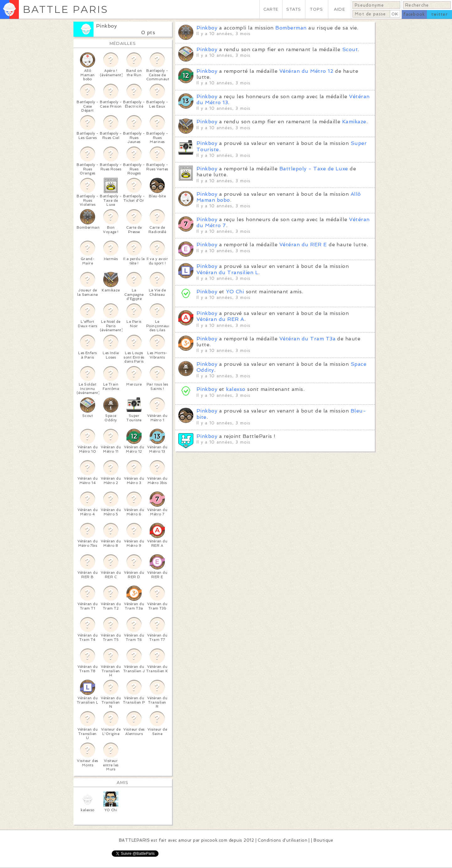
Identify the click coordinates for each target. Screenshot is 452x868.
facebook (414, 14)
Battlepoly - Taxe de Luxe (314, 169)
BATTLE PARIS (65, 9)
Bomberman (291, 28)
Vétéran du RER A (220, 319)
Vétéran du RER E (303, 245)
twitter (439, 14)
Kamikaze (354, 122)
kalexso (237, 389)
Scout (350, 49)
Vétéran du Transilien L (227, 272)
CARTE (271, 9)
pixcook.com (214, 840)
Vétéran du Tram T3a (307, 339)
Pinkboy (106, 26)
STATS (294, 9)
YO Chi (235, 292)
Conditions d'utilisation (282, 840)
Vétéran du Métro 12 (306, 71)
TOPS (317, 9)
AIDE (340, 9)
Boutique (323, 840)
